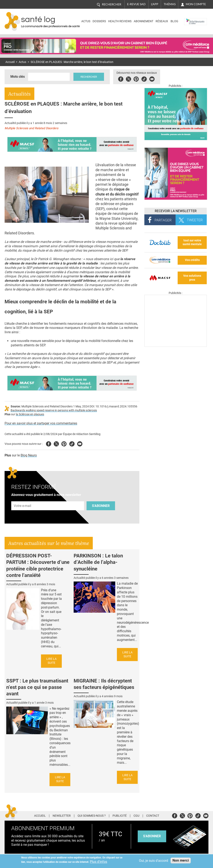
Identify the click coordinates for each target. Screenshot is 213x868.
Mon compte (196, 4)
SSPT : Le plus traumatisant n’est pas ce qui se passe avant (37, 687)
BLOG (174, 21)
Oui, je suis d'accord (154, 861)
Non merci (181, 860)
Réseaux (162, 21)
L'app (155, 4)
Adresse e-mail (23, 499)
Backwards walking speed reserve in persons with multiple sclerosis (54, 410)
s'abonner (152, 836)
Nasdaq (190, 18)
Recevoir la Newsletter (176, 211)
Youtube (80, 443)
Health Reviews (120, 21)
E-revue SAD (136, 4)
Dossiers (99, 21)
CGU (136, 816)
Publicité (120, 816)
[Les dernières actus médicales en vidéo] (176, 346)
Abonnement (144, 21)
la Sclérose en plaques (30, 414)
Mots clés (18, 77)
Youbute (152, 78)
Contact (153, 816)
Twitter (128, 78)
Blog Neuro (29, 455)
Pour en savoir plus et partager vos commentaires (41, 423)
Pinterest (136, 78)
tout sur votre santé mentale (192, 242)
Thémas (170, 4)
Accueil (10, 62)
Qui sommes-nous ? (92, 816)
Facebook (121, 78)
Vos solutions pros (192, 278)
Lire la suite (51, 661)
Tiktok (144, 78)
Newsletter (62, 816)
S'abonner (101, 506)
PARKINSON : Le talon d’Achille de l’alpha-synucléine (98, 562)
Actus (86, 21)
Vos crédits (192, 260)
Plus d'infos (98, 862)
